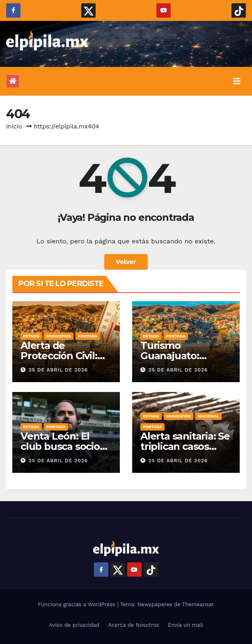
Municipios (59, 336)
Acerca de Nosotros (134, 625)
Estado (31, 336)
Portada (88, 336)
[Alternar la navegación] (237, 81)
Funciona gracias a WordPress (77, 604)
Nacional (208, 416)
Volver (126, 262)
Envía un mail (186, 625)
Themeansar (198, 604)
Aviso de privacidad (74, 625)
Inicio (14, 126)
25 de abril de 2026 (58, 370)
